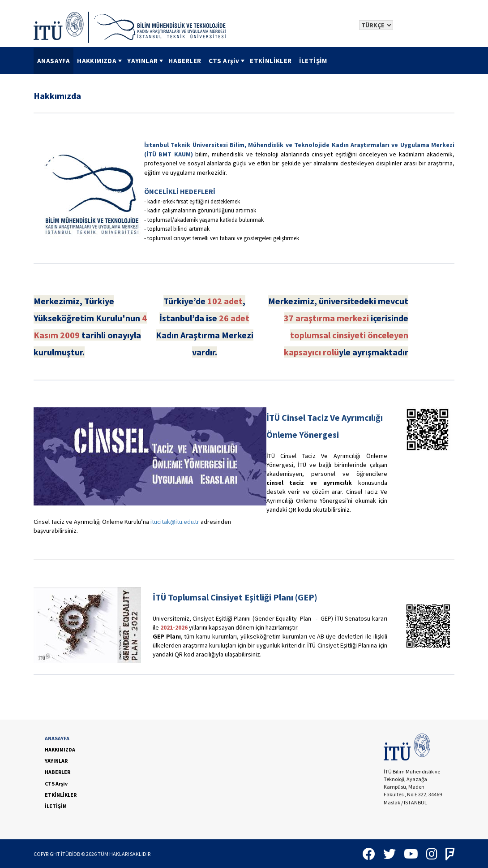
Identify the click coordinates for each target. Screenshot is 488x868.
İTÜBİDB (71, 854)
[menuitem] (54, 61)
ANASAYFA (54, 61)
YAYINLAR (146, 61)
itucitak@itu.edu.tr (175, 522)
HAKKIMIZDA (100, 61)
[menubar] (182, 61)
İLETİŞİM (313, 61)
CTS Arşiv (228, 61)
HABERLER (185, 61)
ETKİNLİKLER (271, 61)
